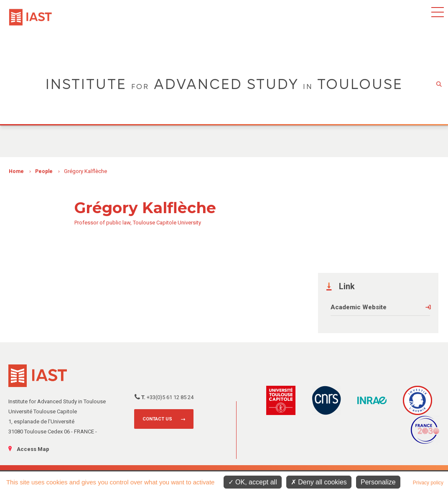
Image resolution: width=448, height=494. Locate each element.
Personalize (378, 482)
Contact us (157, 419)
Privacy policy (428, 483)
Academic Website (359, 307)
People (44, 171)
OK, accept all (253, 482)
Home (16, 171)
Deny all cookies (319, 482)
